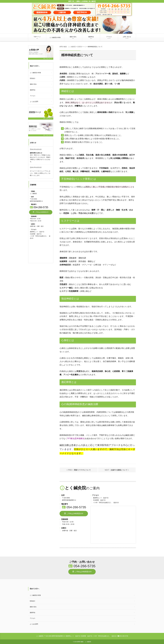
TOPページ (37, 38)
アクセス (109, 38)
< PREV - (79, 470)
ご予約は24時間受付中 (74, 514)
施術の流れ (73, 38)
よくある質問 (34, 102)
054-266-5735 (74, 507)
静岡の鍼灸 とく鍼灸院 (84, 642)
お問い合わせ (127, 38)
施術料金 (91, 38)
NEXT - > (117, 470)
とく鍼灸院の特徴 (55, 37)
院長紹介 (33, 78)
